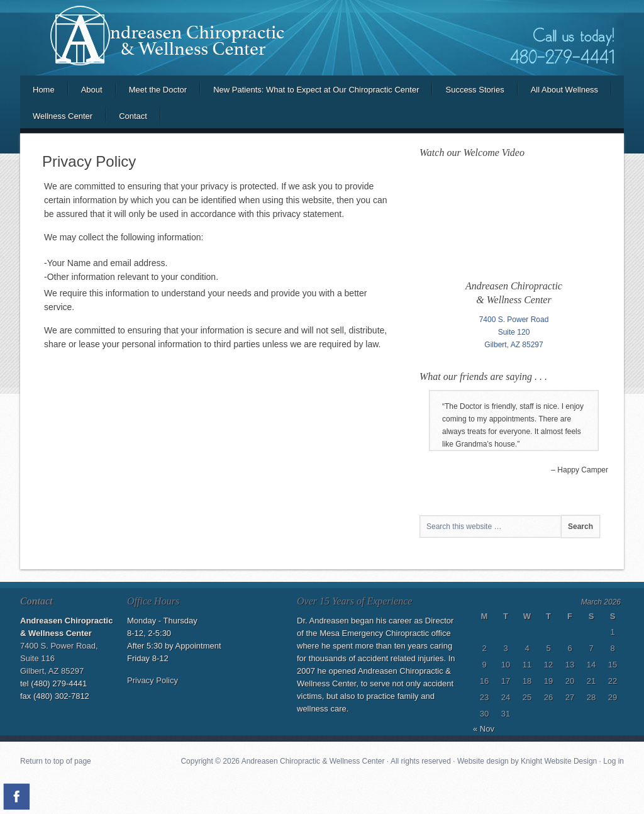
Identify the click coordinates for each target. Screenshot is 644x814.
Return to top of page (56, 761)
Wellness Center (63, 116)
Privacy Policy (153, 680)
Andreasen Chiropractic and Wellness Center (322, 38)
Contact (133, 116)
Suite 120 (514, 332)
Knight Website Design (559, 761)
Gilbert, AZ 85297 (514, 345)
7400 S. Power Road (514, 320)
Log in (613, 761)
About (92, 90)
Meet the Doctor (158, 90)
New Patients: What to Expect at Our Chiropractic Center (316, 90)
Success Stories (475, 90)
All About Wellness (564, 90)
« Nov (484, 729)
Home (44, 90)
